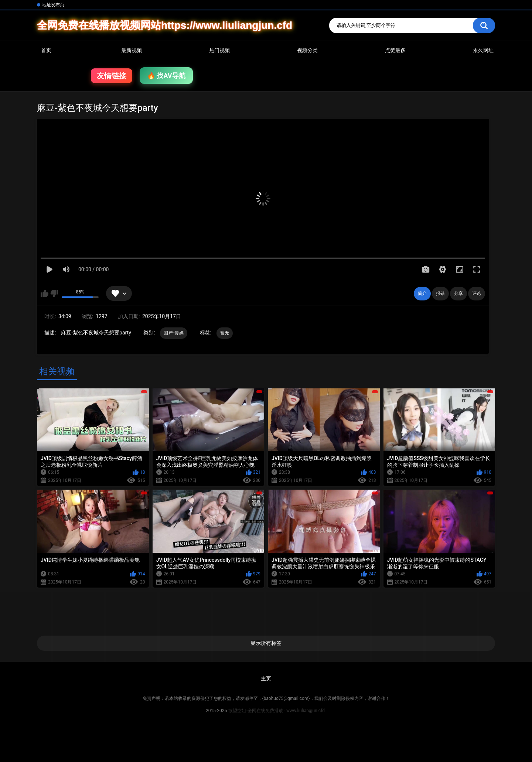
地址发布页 (53, 5)
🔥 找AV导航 (166, 76)
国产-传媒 (174, 333)
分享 (458, 293)
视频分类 (307, 50)
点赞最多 (395, 50)
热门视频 (219, 50)
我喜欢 (45, 293)
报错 (440, 293)
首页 (46, 50)
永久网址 (483, 50)
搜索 (484, 25)
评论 (477, 293)
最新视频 (132, 50)
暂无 (225, 333)
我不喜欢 (54, 293)
